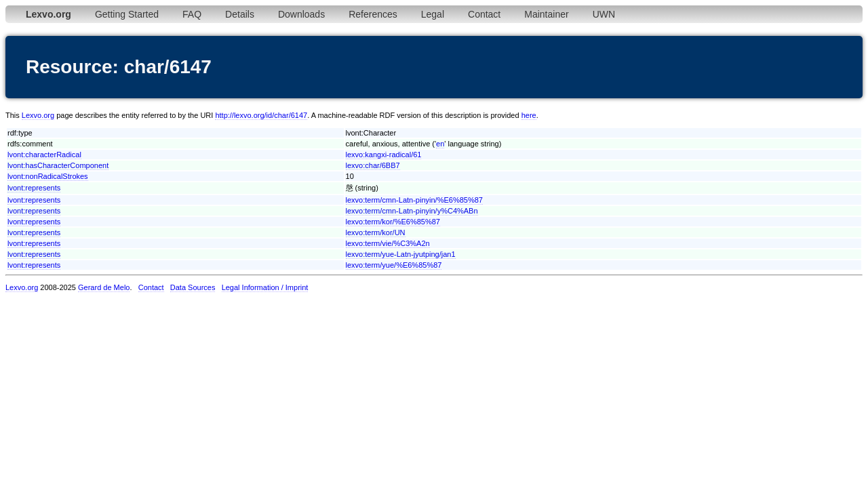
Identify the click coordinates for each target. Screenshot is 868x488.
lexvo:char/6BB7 (373, 165)
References (373, 14)
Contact (484, 14)
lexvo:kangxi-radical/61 (384, 155)
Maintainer (546, 14)
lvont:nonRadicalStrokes (48, 176)
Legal (433, 14)
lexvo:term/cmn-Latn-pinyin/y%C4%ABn (412, 211)
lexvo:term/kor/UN (376, 232)
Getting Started (127, 14)
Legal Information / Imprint (265, 287)
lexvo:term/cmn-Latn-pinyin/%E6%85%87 (414, 200)
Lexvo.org (38, 115)
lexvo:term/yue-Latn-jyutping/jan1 (401, 254)
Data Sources (193, 287)
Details (240, 14)
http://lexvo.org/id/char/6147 (261, 115)
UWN (604, 14)
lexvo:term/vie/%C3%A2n (388, 243)
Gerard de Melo (104, 287)
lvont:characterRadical (44, 155)
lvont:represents (34, 188)
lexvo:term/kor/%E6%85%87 (393, 222)
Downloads (301, 14)
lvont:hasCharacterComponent (58, 165)
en (440, 144)
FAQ (192, 14)
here (529, 115)
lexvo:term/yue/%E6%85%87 (394, 265)
